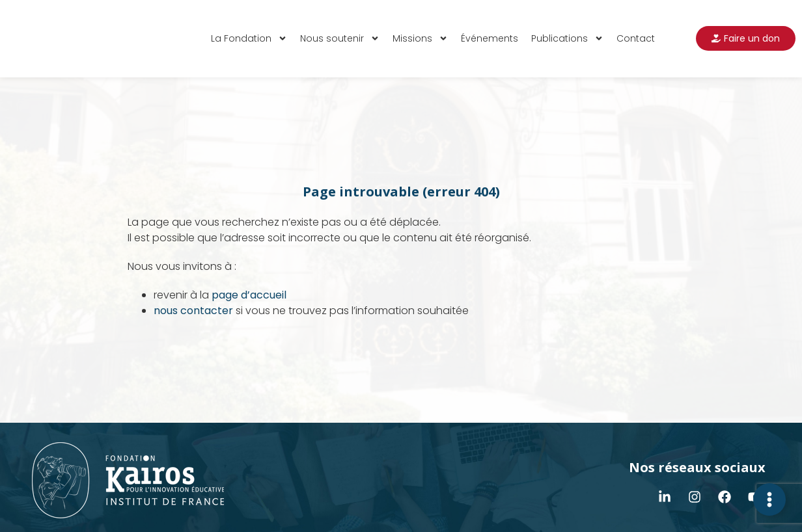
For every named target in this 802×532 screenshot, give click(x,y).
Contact (636, 38)
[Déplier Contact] (769, 499)
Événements (490, 38)
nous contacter (193, 311)
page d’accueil (249, 295)
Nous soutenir (340, 38)
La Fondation (249, 38)
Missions (420, 38)
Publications (567, 38)
